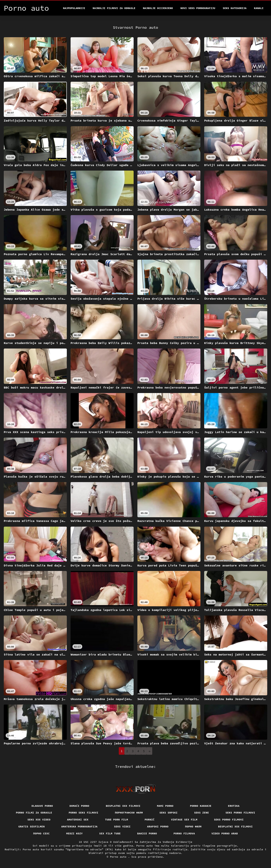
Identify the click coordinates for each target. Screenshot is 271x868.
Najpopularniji (74, 8)
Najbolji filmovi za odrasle (114, 8)
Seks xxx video (39, 820)
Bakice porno (147, 833)
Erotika (234, 806)
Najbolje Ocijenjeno (158, 8)
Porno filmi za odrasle (34, 813)
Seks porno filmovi (240, 813)
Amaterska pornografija (80, 826)
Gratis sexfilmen (32, 826)
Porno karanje (201, 806)
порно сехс (41, 833)
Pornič (150, 820)
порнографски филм (129, 813)
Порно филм (193, 826)
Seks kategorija (235, 8)
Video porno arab (225, 833)
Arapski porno (158, 826)
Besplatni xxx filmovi (123, 806)
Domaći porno (79, 806)
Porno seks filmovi (84, 813)
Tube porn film (117, 820)
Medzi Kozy (75, 833)
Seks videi (122, 826)
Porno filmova (184, 833)
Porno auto (119, 857)
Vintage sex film (184, 820)
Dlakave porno (42, 806)
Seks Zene (201, 813)
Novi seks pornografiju (198, 8)
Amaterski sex (78, 820)
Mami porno (165, 806)
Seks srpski (168, 813)
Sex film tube (110, 833)
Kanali (259, 8)
